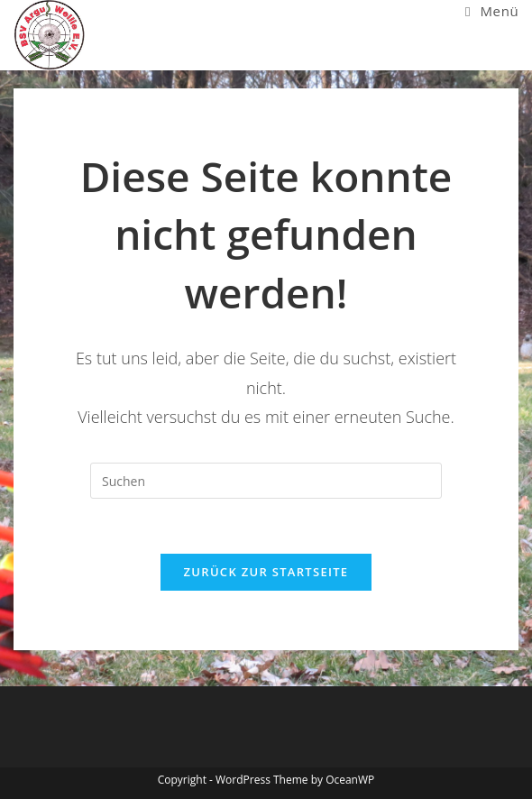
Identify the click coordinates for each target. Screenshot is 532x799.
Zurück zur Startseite (266, 572)
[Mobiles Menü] (492, 11)
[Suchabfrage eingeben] (266, 481)
